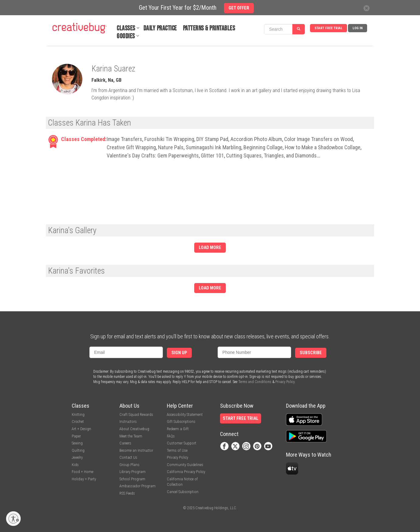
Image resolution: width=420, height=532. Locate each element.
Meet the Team (131, 436)
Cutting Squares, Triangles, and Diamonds (271, 155)
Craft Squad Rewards (136, 415)
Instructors (128, 421)
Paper (76, 436)
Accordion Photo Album (256, 139)
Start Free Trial (329, 28)
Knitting (78, 415)
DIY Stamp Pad (212, 139)
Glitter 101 (212, 155)
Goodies (126, 36)
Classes (126, 28)
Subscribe (311, 353)
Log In (358, 28)
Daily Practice (160, 28)
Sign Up (179, 353)
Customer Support (182, 443)
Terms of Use (177, 450)
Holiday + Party (84, 479)
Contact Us (128, 457)
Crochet (78, 421)
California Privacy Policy (186, 472)
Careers (125, 443)
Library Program (133, 472)
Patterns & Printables (209, 28)
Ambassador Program (138, 486)
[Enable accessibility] (13, 519)
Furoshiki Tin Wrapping (169, 139)
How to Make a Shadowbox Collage (323, 147)
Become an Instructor (136, 450)
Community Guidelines (185, 465)
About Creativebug (134, 429)
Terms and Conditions (255, 382)
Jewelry (77, 457)
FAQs (171, 436)
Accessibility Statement (185, 415)
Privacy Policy (285, 382)
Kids (75, 465)
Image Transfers (124, 139)
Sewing (77, 443)
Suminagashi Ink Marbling (213, 147)
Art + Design (81, 429)
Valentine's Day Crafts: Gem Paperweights (153, 155)
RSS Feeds (127, 493)
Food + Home (83, 472)
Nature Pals (171, 147)
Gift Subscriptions (181, 421)
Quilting (78, 450)
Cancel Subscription (183, 492)
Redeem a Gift (178, 429)
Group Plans (129, 465)
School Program (132, 479)
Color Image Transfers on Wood (318, 139)
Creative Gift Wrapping (131, 147)
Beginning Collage (263, 147)
